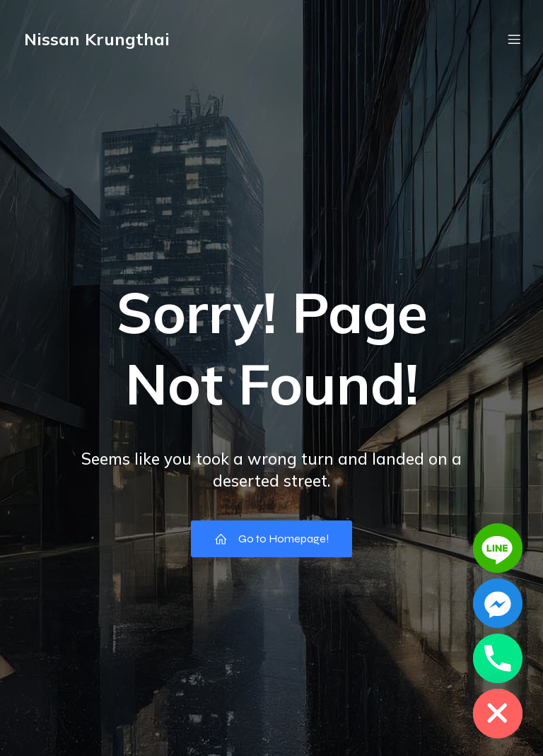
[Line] (498, 548)
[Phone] (498, 658)
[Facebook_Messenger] (498, 603)
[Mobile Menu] (514, 39)
